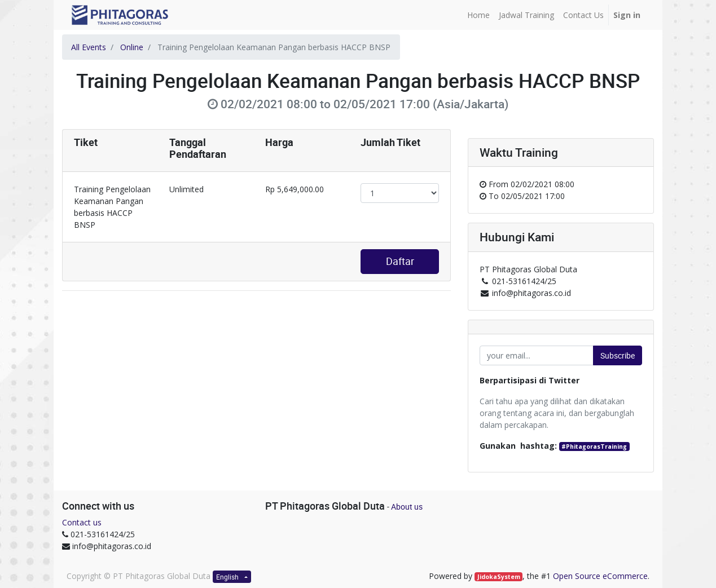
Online (132, 47)
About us (407, 507)
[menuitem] (478, 15)
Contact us (82, 522)
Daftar (400, 261)
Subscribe (618, 355)
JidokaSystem (499, 577)
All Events (89, 47)
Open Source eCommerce (600, 576)
